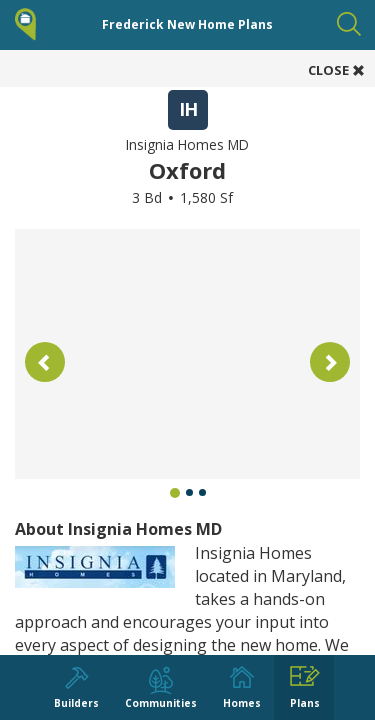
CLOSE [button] (336, 70)
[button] (45, 362)
